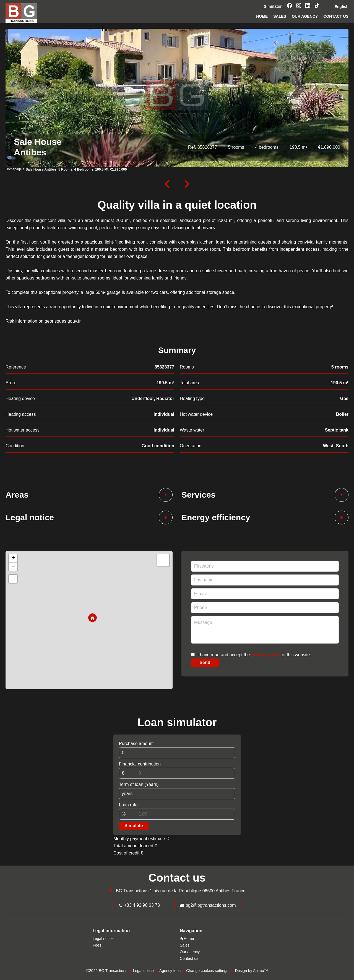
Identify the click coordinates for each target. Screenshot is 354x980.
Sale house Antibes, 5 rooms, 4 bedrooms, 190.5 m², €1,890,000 (76, 169)
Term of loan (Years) (139, 784)
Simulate (134, 826)
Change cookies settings (207, 971)
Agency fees (170, 971)
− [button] (13, 567)
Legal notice (143, 971)
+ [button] (13, 558)
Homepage (14, 169)
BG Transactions (132, 891)
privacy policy (266, 655)
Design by (251, 971)
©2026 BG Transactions (107, 971)
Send (205, 663)
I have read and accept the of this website (254, 655)
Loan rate (128, 805)
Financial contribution (140, 764)
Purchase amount (136, 744)
